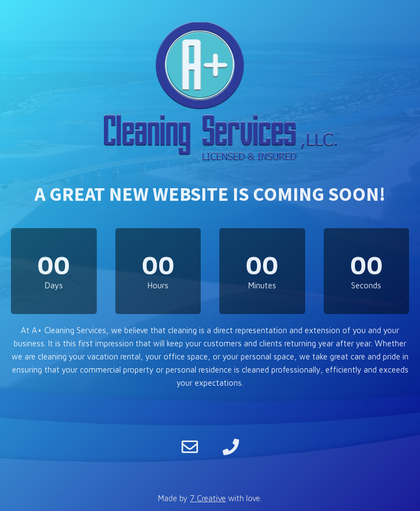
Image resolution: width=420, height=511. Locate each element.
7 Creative (208, 498)
